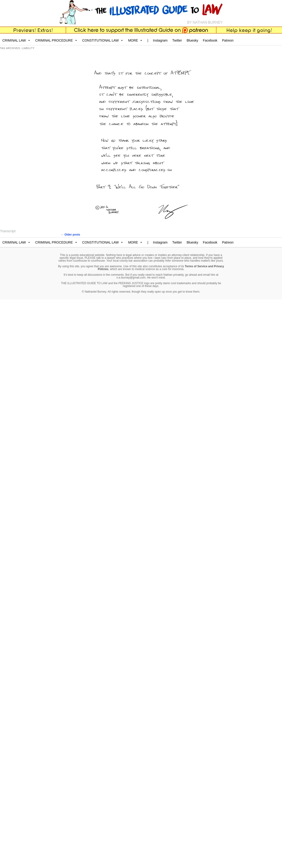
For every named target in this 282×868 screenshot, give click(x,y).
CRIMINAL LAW (16, 40)
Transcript (8, 231)
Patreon (228, 40)
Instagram (160, 40)
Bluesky (192, 40)
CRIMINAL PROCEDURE (56, 40)
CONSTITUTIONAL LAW (103, 40)
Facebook (210, 40)
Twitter (177, 40)
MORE (135, 40)
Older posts (70, 235)
